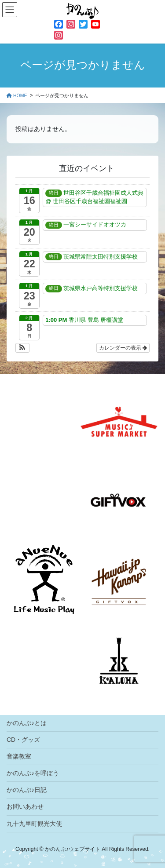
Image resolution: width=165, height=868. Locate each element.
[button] (23, 348)
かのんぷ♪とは (27, 723)
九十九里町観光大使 (34, 824)
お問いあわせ (25, 806)
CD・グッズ (23, 740)
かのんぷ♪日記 (27, 790)
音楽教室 (19, 756)
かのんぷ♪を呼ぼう (33, 773)
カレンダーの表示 (123, 348)
